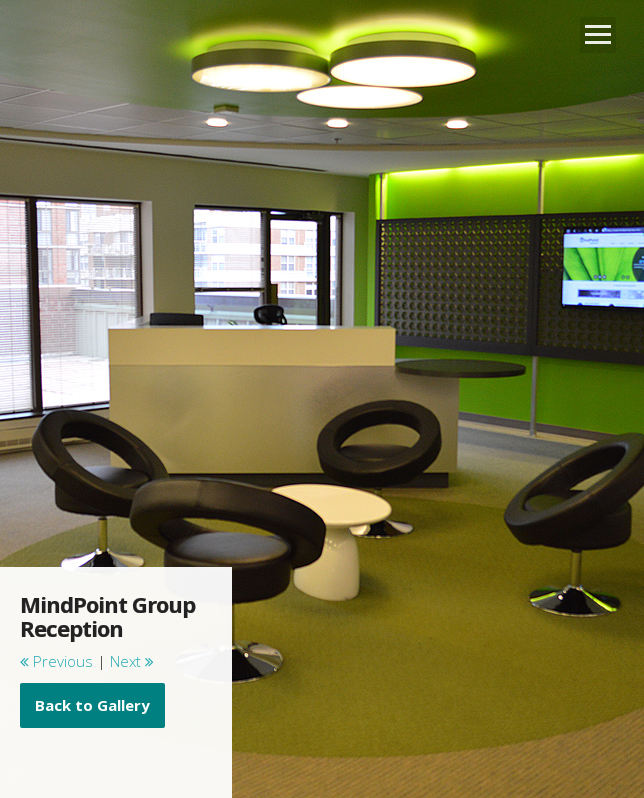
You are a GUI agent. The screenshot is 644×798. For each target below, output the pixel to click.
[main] (116, 660)
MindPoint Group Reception (107, 616)
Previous (56, 661)
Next (132, 661)
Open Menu (598, 35)
